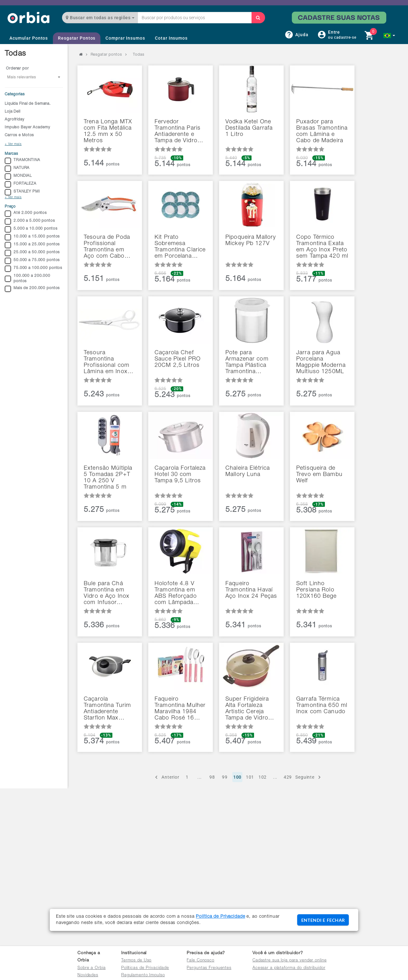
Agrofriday (15, 120)
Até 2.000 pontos (26, 214)
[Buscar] (258, 18)
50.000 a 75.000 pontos (32, 261)
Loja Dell (13, 112)
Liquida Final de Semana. (28, 104)
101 (250, 777)
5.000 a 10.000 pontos (31, 229)
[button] (389, 36)
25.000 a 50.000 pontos (32, 253)
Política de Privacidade (220, 917)
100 (238, 777)
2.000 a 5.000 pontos (30, 221)
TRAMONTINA (23, 161)
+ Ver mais (13, 144)
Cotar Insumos (171, 38)
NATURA (17, 169)
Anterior (166, 777)
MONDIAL (18, 176)
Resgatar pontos (106, 55)
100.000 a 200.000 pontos (28, 279)
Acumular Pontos (29, 38)
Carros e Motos (19, 135)
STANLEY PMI (22, 192)
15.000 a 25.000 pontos (32, 245)
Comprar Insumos (125, 38)
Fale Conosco (201, 961)
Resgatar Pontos (77, 38)
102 (263, 777)
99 (225, 777)
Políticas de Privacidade (145, 968)
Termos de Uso (136, 961)
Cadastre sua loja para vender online (290, 961)
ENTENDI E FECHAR (323, 920)
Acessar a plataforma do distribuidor (289, 968)
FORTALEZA (21, 184)
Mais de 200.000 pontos (32, 289)
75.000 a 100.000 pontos (34, 269)
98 (212, 777)
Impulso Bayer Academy (27, 127)
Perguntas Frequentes (209, 968)
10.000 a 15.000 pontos (32, 237)
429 (288, 777)
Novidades (88, 975)
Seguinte (309, 777)
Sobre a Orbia (91, 968)
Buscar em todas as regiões (100, 18)
